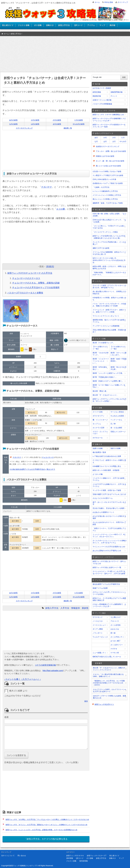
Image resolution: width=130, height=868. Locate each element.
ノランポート (98, 633)
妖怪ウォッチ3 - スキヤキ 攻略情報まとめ (108, 115)
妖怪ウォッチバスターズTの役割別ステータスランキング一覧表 (109, 126)
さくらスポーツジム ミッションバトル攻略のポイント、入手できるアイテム (110, 542)
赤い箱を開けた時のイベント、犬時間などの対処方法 (109, 293)
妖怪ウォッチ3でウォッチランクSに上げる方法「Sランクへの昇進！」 (110, 400)
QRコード (78, 25)
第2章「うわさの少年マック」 (101, 354)
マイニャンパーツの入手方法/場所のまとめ (109, 547)
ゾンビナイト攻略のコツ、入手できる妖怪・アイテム (109, 479)
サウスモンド (98, 617)
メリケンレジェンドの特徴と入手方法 (107, 195)
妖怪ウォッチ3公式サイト (104, 704)
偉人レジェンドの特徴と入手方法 (105, 199)
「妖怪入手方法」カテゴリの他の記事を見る (46, 839)
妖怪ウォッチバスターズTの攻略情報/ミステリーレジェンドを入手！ (109, 120)
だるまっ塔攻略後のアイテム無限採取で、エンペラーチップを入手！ (109, 605)
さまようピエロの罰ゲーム (103, 498)
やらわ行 (123, 141)
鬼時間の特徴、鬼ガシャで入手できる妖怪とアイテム (109, 321)
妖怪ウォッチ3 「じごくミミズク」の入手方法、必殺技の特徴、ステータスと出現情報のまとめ (41, 830)
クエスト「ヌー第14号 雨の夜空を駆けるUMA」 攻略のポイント (108, 675)
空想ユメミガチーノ (118, 432)
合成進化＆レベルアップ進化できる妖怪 (108, 183)
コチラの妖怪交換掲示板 (45, 665)
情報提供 (76, 608)
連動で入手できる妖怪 (101, 248)
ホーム (97, 2)
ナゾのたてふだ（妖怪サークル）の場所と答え (109, 461)
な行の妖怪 (13, 124)
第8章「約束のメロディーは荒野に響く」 (108, 381)
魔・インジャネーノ (100, 420)
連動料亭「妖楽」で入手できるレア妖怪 (108, 203)
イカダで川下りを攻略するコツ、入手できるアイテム (109, 485)
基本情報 (70, 858)
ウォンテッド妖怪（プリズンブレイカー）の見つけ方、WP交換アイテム (109, 286)
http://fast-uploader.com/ (53, 671)
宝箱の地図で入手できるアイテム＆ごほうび (109, 494)
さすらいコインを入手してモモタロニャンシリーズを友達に (109, 593)
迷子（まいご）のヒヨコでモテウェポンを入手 (109, 503)
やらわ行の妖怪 (79, 124)
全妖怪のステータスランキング (108, 146)
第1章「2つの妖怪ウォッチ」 (104, 343)
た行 (123, 137)
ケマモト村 (115, 653)
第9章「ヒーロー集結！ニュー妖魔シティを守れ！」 (109, 386)
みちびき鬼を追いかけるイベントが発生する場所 (109, 517)
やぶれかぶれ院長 (117, 416)
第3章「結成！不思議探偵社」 (119, 360)
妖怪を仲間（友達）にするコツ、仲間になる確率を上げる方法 (109, 267)
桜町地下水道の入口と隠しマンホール (107, 657)
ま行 (114, 141)
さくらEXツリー (117, 645)
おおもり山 (115, 629)
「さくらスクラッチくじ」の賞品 (105, 232)
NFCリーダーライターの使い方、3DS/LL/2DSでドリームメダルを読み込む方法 (109, 260)
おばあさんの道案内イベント (103, 512)
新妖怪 (85, 608)
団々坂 (113, 633)
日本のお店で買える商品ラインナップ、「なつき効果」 (109, 221)
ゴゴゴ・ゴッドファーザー (100, 433)
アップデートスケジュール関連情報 (106, 326)
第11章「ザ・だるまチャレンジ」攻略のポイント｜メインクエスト (109, 669)
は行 (105, 141)
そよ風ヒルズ (116, 617)
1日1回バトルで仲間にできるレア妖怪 (107, 171)
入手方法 (65, 608)
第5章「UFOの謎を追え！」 (100, 368)
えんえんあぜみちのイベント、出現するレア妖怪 (109, 523)
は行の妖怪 (35, 124)
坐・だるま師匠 (116, 428)
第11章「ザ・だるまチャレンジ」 (105, 395)
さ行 (114, 137)
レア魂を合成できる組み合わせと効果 (107, 456)
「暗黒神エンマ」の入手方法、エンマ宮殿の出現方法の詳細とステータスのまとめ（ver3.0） (109, 683)
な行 (96, 141)
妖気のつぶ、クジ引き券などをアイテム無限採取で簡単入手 (109, 599)
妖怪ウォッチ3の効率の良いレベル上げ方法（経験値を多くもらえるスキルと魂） (109, 237)
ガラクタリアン (98, 416)
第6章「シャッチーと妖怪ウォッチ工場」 (108, 373)
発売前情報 (84, 861)
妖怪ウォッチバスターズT (97, 856)
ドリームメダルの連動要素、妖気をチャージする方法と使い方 (109, 253)
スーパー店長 (98, 412)
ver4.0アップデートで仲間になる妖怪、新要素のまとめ (110, 697)
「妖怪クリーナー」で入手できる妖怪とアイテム (109, 529)
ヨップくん (97, 424)
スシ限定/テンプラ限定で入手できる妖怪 (108, 175)
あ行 (96, 137)
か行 (105, 137)
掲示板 (112, 25)
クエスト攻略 (24, 25)
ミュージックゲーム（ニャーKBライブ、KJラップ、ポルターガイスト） (109, 536)
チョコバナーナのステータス (26, 278)
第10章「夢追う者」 (100, 391)
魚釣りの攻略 (116, 448)
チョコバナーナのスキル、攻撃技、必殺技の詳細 (36, 283)
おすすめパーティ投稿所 (102, 88)
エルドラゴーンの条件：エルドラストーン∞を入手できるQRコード (109, 690)
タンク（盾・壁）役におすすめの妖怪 (110, 161)
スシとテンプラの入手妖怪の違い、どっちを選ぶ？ (109, 243)
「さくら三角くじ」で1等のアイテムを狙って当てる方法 (109, 227)
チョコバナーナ (48, 457)
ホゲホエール (98, 438)
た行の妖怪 (79, 120)
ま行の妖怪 (57, 124)
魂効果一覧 (68, 128)
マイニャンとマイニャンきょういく (106, 316)
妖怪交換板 (97, 92)
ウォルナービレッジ (100, 637)
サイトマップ (123, 2)
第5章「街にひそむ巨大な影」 (119, 368)
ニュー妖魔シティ (99, 653)
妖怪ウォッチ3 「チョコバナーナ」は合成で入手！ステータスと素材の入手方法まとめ (38, 3)
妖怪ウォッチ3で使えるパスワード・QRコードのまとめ (109, 562)
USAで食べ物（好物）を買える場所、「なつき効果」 (109, 215)
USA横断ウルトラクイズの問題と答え (107, 466)
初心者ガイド (8, 25)
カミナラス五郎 (98, 428)
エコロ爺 (61, 209)
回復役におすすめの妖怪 (105, 156)
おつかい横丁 (116, 641)
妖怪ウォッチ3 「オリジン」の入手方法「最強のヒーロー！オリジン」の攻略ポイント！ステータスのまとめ (46, 825)
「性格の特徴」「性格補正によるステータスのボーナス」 (109, 274)
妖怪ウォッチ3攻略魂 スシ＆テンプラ (24, 866)
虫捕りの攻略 (98, 448)
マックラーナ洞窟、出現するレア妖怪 (107, 490)
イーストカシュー (99, 625)
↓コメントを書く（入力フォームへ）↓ (23, 679)
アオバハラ (115, 621)
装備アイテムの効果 (100, 588)
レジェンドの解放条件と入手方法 (105, 191)
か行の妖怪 (35, 120)
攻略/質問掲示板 (117, 92)
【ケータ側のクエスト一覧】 (100, 348)
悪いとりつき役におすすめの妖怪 (108, 166)
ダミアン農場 (98, 629)
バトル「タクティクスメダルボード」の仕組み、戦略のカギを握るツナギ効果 (109, 305)
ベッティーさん (116, 420)
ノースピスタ (98, 621)
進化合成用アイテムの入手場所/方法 (106, 584)
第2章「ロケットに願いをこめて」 (119, 354)
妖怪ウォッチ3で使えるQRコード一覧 (107, 567)
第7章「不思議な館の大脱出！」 (105, 377)
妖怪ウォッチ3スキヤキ (75, 856)
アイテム (91, 25)
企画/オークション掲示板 (102, 100)
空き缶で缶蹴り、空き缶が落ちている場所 (108, 508)
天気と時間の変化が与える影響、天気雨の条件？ (109, 331)
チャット (114, 96)
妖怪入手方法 (64, 25)
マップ (102, 25)
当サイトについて (8, 856)
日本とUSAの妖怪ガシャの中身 (104, 179)
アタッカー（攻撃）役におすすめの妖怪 (111, 151)
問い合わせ (22, 856)
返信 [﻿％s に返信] (86, 701)
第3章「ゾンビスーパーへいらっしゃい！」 (101, 361)
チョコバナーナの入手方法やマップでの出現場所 (36, 288)
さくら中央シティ (117, 637)
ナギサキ (114, 649)
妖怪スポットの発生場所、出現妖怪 (106, 470)
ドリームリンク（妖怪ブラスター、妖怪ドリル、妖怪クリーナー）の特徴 (109, 311)
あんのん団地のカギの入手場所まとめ (107, 551)
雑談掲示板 (97, 96)
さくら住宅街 (116, 625)
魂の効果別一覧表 (99, 452)
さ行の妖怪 (57, 120)
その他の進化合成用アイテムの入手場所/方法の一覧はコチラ (32, 469)
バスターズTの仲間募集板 (102, 104)
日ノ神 (113, 424)
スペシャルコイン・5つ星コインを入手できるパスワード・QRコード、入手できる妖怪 (109, 572)
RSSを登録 (109, 2)
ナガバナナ (47, 187)
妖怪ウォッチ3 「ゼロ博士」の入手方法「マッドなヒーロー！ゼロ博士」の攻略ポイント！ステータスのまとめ (47, 819)
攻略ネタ (50, 25)
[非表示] (50, 266)
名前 (6, 717)
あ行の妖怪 (13, 120)
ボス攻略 (38, 25)
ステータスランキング (24, 128)
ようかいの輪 (98, 474)
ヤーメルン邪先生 (117, 412)
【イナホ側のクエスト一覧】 (118, 348)
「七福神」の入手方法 (101, 187)
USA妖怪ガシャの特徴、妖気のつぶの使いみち (109, 299)
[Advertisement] (65, 54)
